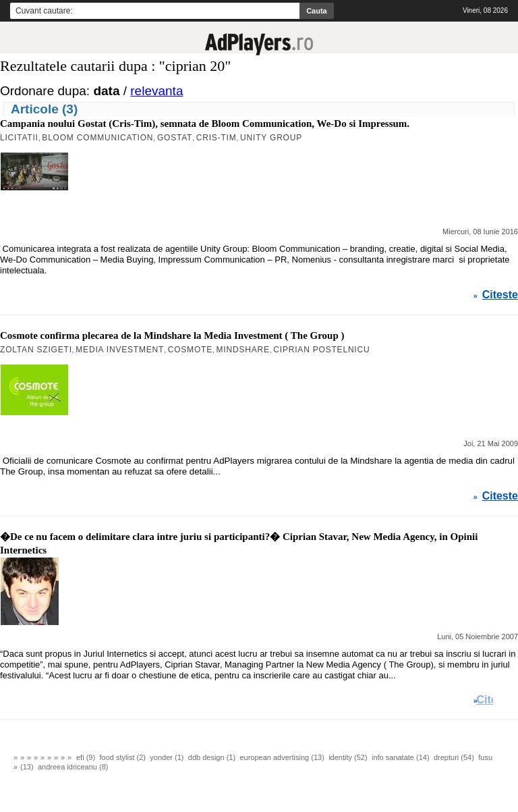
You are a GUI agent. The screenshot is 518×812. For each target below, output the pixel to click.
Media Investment (120, 350)
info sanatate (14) (401, 757)
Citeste (500, 295)
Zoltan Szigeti (36, 350)
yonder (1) (167, 757)
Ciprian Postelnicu (321, 350)
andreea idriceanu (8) (73, 767)
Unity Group (271, 138)
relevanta (156, 91)
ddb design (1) (212, 757)
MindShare (243, 350)
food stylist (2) (122, 757)
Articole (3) (44, 109)
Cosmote (190, 350)
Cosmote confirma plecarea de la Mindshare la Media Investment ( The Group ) (172, 335)
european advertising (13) (282, 757)
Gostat (175, 138)
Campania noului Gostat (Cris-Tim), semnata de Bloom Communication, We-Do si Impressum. (205, 124)
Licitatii (19, 138)
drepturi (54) (454, 757)
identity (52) (348, 757)
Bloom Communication (97, 138)
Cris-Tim (217, 138)
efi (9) (86, 757)
